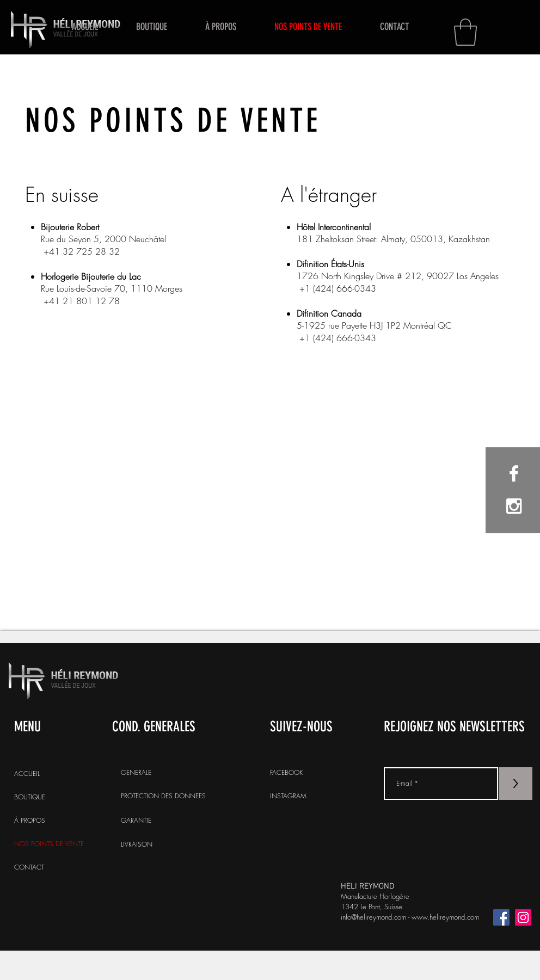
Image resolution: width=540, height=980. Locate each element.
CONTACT (29, 867)
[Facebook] (501, 917)
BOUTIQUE (30, 797)
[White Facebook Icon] (514, 473)
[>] (516, 784)
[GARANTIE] (175, 821)
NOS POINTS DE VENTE (49, 844)
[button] (465, 32)
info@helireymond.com (373, 917)
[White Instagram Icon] (514, 506)
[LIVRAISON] (175, 845)
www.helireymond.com (445, 917)
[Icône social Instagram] (523, 917)
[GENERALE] (175, 773)
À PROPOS (30, 820)
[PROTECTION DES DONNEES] (175, 796)
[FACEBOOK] (324, 773)
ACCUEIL (27, 773)
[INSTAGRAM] (324, 796)
